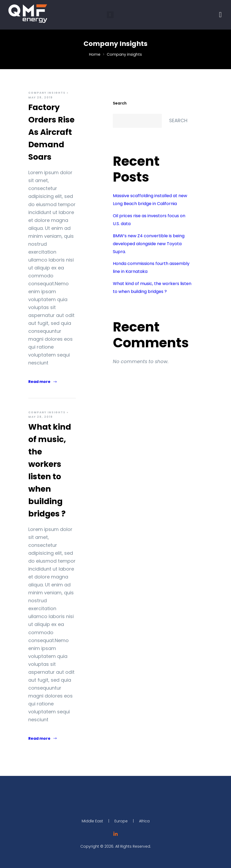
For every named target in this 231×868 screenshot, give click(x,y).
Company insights (47, 93)
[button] (110, 15)
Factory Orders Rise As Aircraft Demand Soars (51, 132)
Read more (42, 382)
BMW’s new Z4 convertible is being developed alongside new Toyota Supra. (149, 244)
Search (120, 103)
